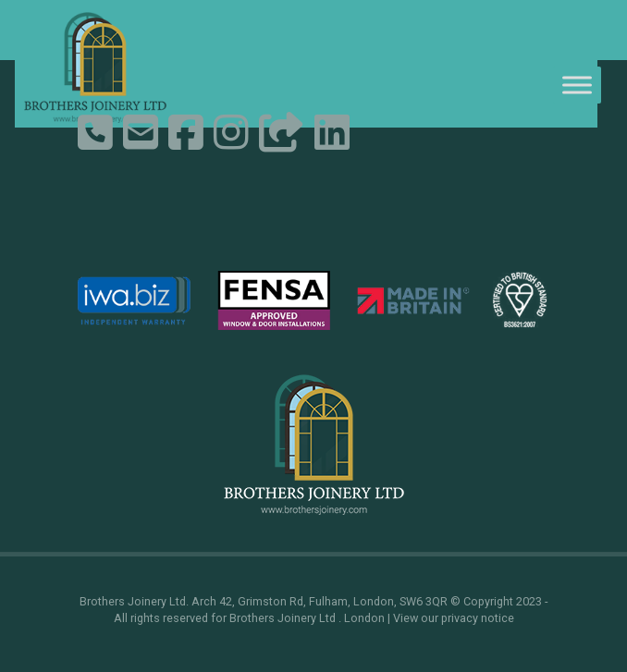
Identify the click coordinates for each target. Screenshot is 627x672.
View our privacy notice (454, 618)
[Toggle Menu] (577, 85)
